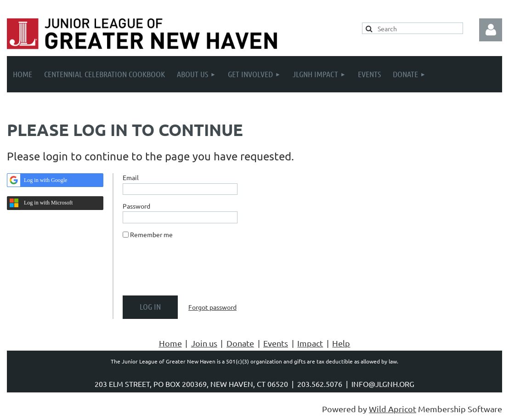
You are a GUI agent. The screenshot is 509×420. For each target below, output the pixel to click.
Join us (204, 343)
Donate (240, 343)
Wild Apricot (393, 409)
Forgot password (212, 307)
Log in (491, 30)
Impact (310, 343)
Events (276, 343)
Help (341, 343)
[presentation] (192, 271)
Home (170, 343)
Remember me (151, 234)
